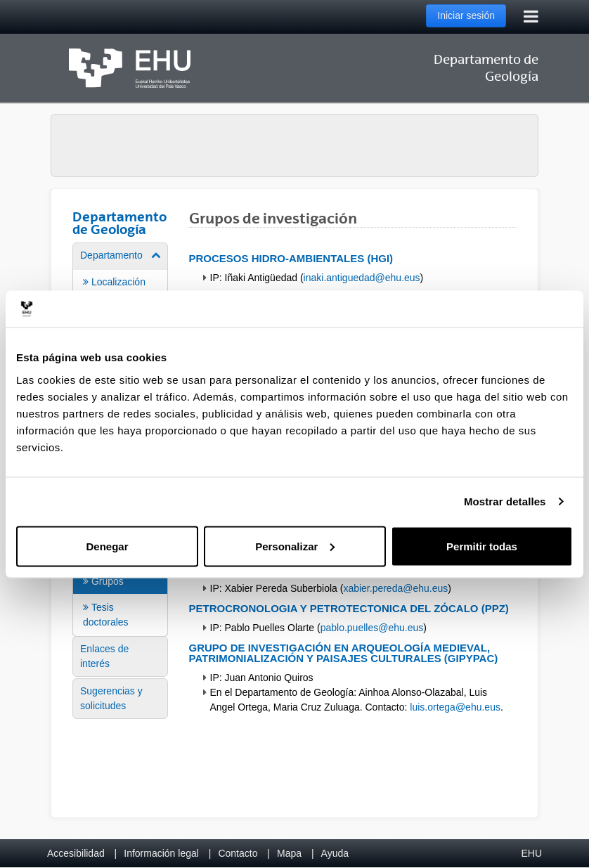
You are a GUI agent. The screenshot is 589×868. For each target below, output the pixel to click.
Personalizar (295, 546)
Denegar (107, 546)
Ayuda (335, 853)
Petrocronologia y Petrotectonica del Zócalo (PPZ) (349, 608)
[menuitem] (120, 588)
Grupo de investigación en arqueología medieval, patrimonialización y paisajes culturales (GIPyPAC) (344, 653)
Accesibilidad (76, 853)
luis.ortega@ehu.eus (455, 707)
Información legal (161, 853)
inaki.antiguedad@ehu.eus (362, 278)
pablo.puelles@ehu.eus (372, 628)
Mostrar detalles (505, 501)
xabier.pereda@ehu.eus (395, 588)
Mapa (289, 853)
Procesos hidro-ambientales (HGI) (291, 258)
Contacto (238, 853)
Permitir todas (482, 546)
